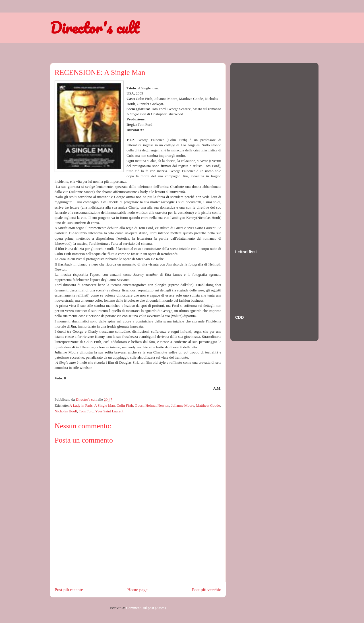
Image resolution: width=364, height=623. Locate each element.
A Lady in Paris (81, 405)
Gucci (139, 405)
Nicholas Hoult (66, 411)
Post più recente (69, 590)
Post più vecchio (207, 590)
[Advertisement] (258, 151)
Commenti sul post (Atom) (146, 608)
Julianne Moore (183, 405)
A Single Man (104, 405)
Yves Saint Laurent (109, 411)
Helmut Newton (157, 405)
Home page (137, 590)
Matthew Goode (208, 405)
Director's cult (94, 28)
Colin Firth (125, 405)
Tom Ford (86, 411)
